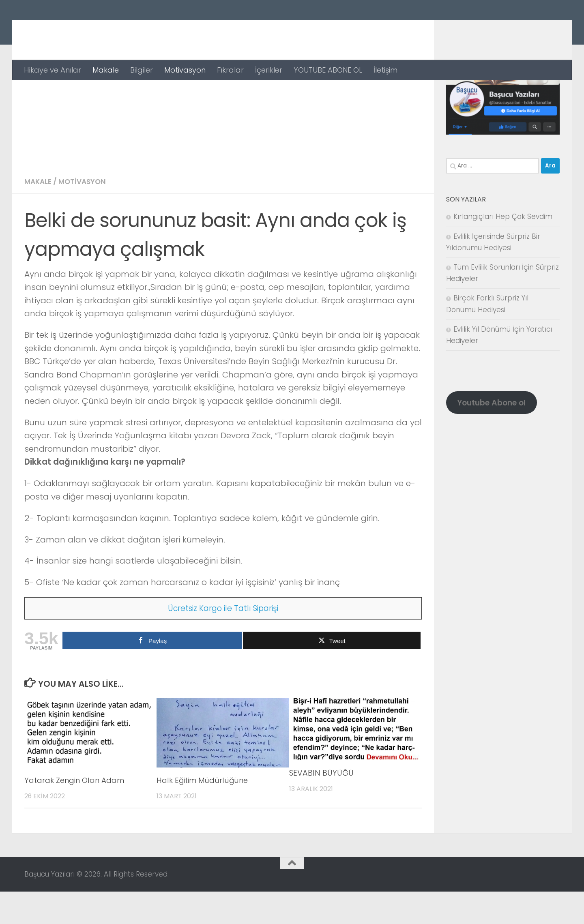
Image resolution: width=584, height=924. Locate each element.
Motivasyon (185, 70)
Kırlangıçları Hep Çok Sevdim (503, 249)
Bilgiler (142, 70)
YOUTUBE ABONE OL (328, 70)
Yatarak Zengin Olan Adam (77, 813)
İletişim (385, 70)
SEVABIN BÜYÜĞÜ (321, 805)
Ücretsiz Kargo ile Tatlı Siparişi (223, 641)
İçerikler (269, 70)
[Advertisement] (223, 141)
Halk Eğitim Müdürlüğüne (205, 813)
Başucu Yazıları (98, 30)
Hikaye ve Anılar (53, 70)
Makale (106, 70)
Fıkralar (230, 70)
